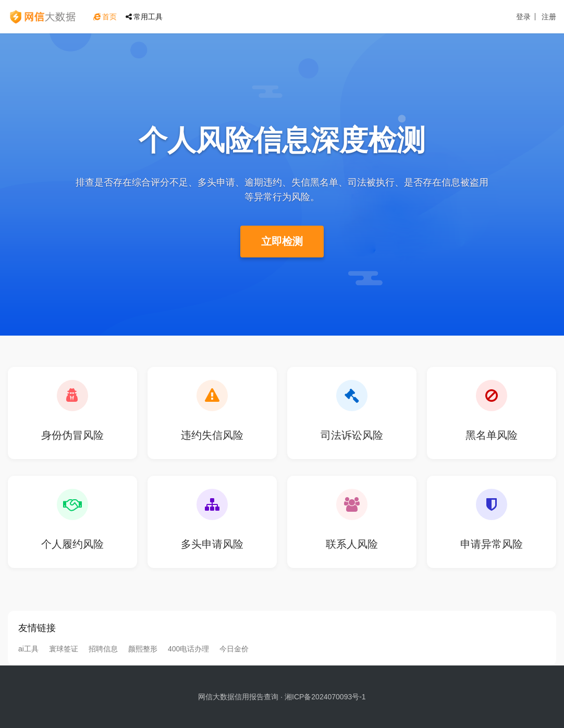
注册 (549, 17)
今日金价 (234, 649)
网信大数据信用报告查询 (238, 697)
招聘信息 (103, 649)
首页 (105, 17)
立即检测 (282, 241)
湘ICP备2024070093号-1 (325, 697)
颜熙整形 (143, 649)
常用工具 (144, 17)
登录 (523, 17)
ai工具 (28, 649)
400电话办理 (188, 649)
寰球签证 (64, 649)
